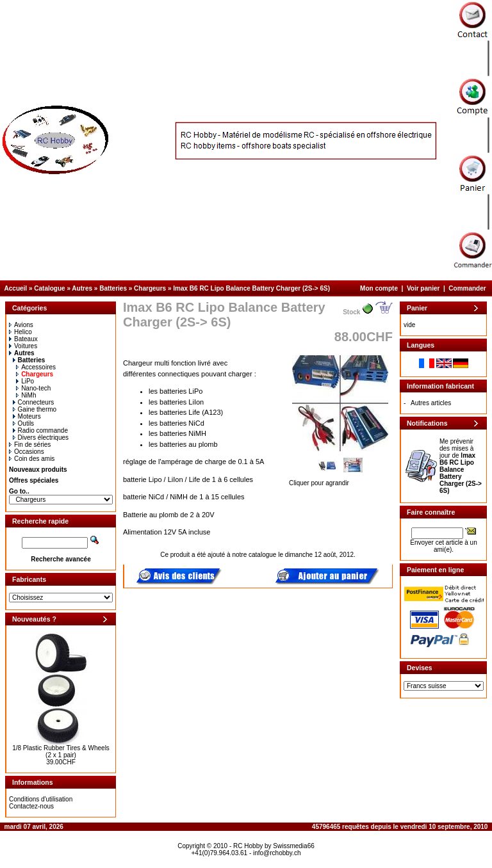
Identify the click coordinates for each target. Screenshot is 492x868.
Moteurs (27, 416)
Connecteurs (34, 402)
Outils (24, 423)
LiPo (25, 381)
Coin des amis (32, 459)
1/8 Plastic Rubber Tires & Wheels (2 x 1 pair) (61, 751)
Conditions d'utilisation (41, 799)
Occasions (27, 452)
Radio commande (40, 430)
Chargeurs (150, 288)
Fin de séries (30, 445)
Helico (20, 332)
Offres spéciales (34, 480)
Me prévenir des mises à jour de (461, 466)
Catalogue (49, 288)
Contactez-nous (31, 806)
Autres (82, 288)
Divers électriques (41, 438)
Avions (21, 325)
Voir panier (423, 288)
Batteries (113, 288)
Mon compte (379, 288)
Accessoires (36, 367)
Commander (467, 288)
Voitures (23, 346)
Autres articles (431, 403)
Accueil (16, 288)
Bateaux (23, 339)
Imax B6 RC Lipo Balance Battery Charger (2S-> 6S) (251, 288)
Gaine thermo (35, 409)
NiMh (26, 395)
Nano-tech (33, 388)
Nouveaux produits (38, 470)
